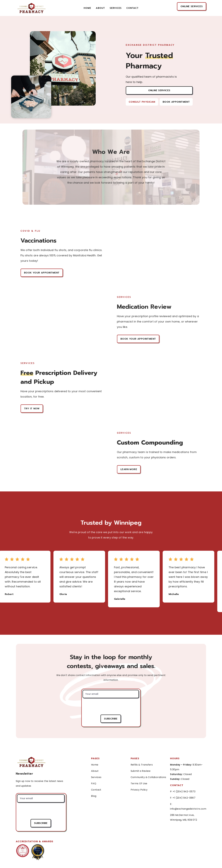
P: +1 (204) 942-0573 (183, 792)
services (116, 8)
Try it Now (32, 408)
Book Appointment (176, 102)
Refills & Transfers (142, 765)
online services (192, 6)
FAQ (94, 783)
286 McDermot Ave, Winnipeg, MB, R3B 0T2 (184, 817)
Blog (94, 796)
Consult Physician (142, 102)
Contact (96, 790)
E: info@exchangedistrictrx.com (188, 806)
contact (132, 8)
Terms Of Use (139, 783)
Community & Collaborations (148, 777)
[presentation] (111, 706)
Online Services (159, 90)
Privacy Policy (139, 790)
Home (87, 8)
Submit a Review (141, 771)
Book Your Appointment (42, 273)
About (100, 8)
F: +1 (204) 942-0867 (183, 798)
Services (96, 777)
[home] (31, 8)
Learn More (129, 469)
